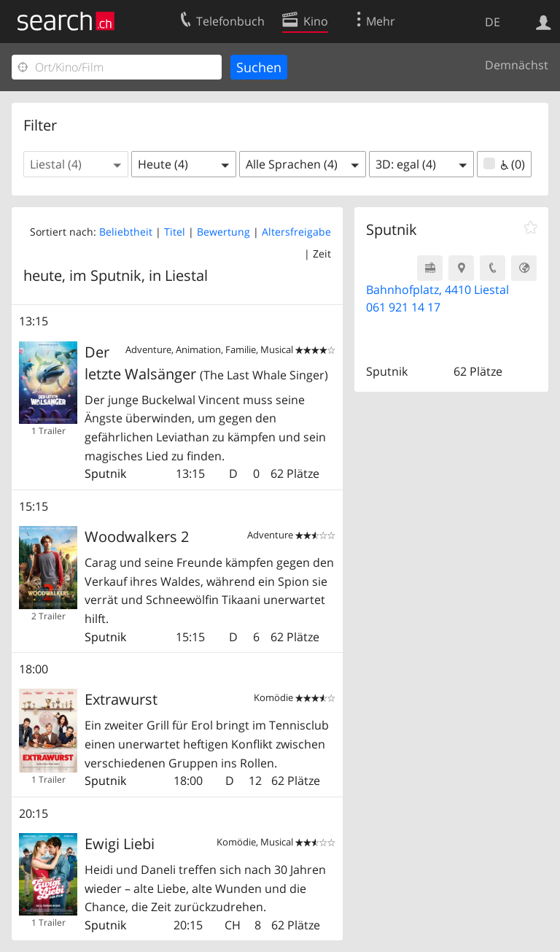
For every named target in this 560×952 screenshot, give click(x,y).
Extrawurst (121, 699)
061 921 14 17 (403, 307)
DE (493, 22)
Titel (175, 232)
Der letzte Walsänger (206, 363)
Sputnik (105, 473)
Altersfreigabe (296, 232)
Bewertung (223, 232)
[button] (76, 164)
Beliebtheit (126, 232)
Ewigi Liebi (120, 844)
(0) (504, 164)
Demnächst (517, 65)
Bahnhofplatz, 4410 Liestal (437, 290)
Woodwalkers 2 (137, 537)
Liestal (186, 275)
